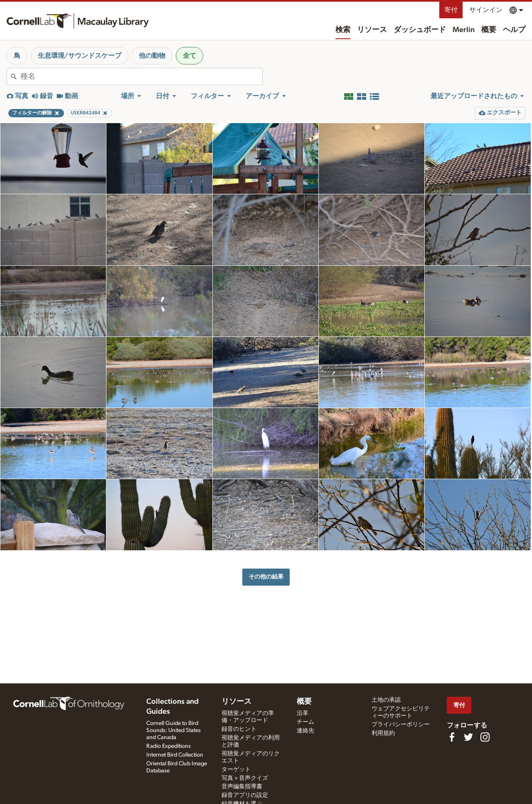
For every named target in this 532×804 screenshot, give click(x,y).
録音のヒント (239, 729)
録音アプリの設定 (245, 795)
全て (190, 56)
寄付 (451, 10)
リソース (372, 30)
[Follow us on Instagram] (485, 737)
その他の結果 (266, 577)
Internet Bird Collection (175, 755)
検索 (343, 30)
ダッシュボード (420, 30)
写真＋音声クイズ (245, 778)
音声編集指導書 (242, 787)
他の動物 (152, 56)
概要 (489, 30)
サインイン (486, 10)
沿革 (303, 713)
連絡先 (305, 731)
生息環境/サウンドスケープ (80, 56)
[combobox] (141, 77)
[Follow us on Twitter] (468, 737)
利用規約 (383, 733)
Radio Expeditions (169, 746)
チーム (305, 722)
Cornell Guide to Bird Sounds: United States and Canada (174, 730)
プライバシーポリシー (401, 725)
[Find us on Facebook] (452, 737)
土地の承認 (386, 700)
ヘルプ (514, 30)
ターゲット (236, 769)
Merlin (464, 30)
